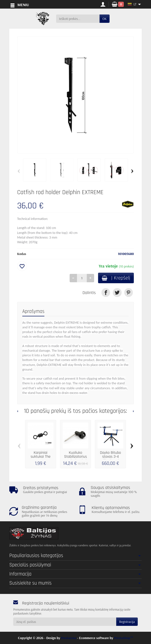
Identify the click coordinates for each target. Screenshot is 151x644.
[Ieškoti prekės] (78, 19)
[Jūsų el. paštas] (65, 622)
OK (105, 19)
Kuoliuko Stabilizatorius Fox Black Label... (75, 457)
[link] (106, 293)
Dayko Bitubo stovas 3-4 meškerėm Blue (111, 457)
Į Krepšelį (115, 278)
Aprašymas (33, 312)
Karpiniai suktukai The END (41, 457)
